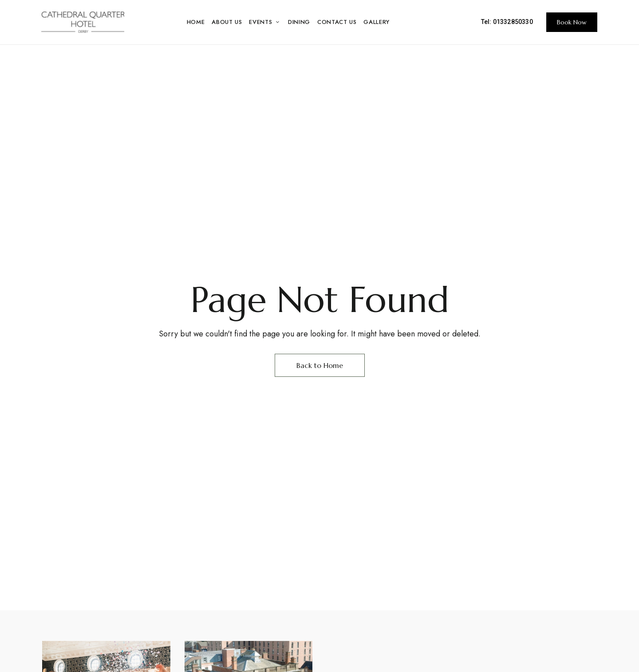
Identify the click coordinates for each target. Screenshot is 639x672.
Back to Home (320, 365)
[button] (572, 22)
